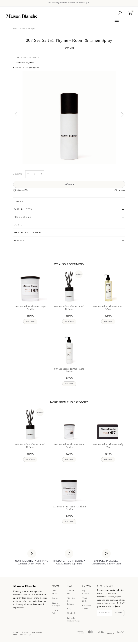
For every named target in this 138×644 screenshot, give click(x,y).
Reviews (19, 240)
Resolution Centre (86, 608)
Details (18, 201)
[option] (69, 118)
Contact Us (70, 592)
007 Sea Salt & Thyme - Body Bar (108, 446)
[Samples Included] (106, 557)
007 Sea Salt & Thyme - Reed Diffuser (69, 308)
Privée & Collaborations (71, 620)
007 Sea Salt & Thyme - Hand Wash (108, 308)
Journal (55, 599)
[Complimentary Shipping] (32, 557)
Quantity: (17, 174)
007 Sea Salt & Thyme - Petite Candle (69, 446)
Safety (18, 225)
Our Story (54, 592)
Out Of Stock (69, 322)
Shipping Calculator (27, 232)
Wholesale (71, 614)
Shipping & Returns (71, 601)
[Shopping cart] (131, 13)
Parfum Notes (23, 209)
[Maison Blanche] (30, 586)
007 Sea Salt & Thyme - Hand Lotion (69, 370)
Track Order (85, 600)
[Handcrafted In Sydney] (69, 557)
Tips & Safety (55, 612)
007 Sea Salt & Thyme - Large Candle (30, 308)
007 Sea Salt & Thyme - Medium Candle (69, 508)
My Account (86, 592)
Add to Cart (69, 184)
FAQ (69, 609)
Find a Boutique (56, 605)
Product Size (22, 217)
